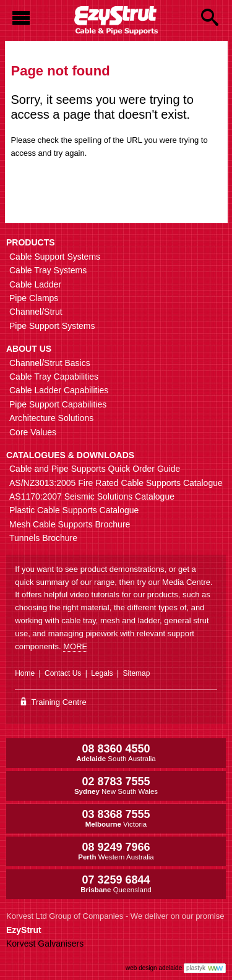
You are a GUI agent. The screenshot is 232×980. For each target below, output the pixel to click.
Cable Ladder (35, 284)
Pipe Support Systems (52, 326)
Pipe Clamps (34, 298)
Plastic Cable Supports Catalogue (74, 510)
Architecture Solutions (51, 418)
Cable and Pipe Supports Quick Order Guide (95, 469)
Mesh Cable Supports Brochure (70, 524)
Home (25, 673)
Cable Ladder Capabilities (59, 390)
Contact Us (63, 673)
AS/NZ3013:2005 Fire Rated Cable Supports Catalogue (116, 483)
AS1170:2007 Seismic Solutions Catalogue (92, 496)
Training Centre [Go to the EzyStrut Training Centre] (54, 702)
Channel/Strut (36, 312)
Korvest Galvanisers (45, 944)
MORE (75, 646)
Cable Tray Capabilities (54, 377)
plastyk (196, 968)
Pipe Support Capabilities (58, 404)
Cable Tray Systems (48, 270)
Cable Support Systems (55, 257)
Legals (102, 673)
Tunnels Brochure (43, 538)
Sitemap (136, 673)
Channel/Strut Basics (50, 363)
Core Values (33, 432)
